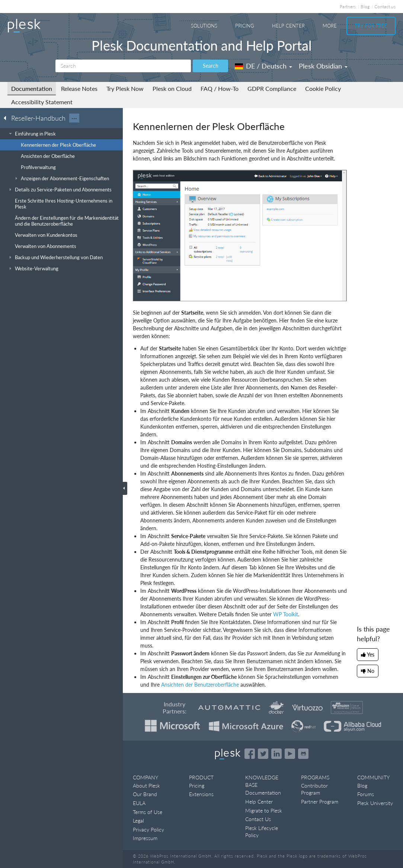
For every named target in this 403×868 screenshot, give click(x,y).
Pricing (245, 26)
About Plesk (146, 786)
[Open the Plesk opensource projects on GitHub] (303, 754)
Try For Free (371, 26)
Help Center (288, 26)
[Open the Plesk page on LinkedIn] (276, 754)
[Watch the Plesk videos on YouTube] (290, 754)
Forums (366, 794)
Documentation (32, 88)
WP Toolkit (286, 614)
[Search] (123, 66)
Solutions (204, 26)
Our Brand (145, 794)
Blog (365, 7)
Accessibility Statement (42, 102)
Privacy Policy (148, 829)
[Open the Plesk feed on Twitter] (263, 754)
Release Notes (79, 88)
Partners (348, 7)
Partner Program (320, 802)
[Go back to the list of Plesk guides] (7, 118)
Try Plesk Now (125, 88)
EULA (139, 803)
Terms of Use (148, 812)
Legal (138, 821)
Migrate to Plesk (264, 810)
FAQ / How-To (220, 88)
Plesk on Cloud (172, 88)
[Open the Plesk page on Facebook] (250, 754)
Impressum (145, 838)
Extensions (201, 794)
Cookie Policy (323, 88)
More (330, 26)
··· (74, 118)
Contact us (385, 7)
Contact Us (258, 819)
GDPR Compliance (272, 88)
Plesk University (375, 803)
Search (211, 66)
